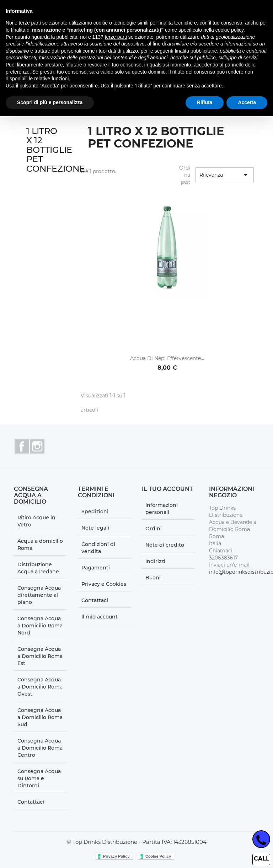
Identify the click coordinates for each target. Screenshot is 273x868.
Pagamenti (96, 568)
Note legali (95, 528)
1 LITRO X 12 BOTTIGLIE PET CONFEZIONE (56, 150)
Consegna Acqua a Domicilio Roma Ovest (40, 687)
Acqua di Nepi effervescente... (167, 358)
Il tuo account (167, 489)
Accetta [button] (247, 102)
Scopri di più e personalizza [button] (50, 102)
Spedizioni (95, 511)
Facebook (22, 446)
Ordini (154, 529)
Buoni (153, 578)
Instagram (37, 446)
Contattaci (31, 802)
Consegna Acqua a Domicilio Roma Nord (40, 626)
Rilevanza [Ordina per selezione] (225, 175)
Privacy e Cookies (104, 584)
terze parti (116, 37)
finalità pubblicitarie (196, 51)
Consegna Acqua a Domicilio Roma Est (40, 656)
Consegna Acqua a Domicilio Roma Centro (40, 748)
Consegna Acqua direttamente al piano (39, 595)
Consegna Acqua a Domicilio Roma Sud (40, 717)
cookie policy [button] (229, 30)
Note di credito (165, 545)
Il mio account (100, 617)
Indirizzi (155, 561)
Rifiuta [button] (205, 102)
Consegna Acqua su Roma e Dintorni (39, 778)
